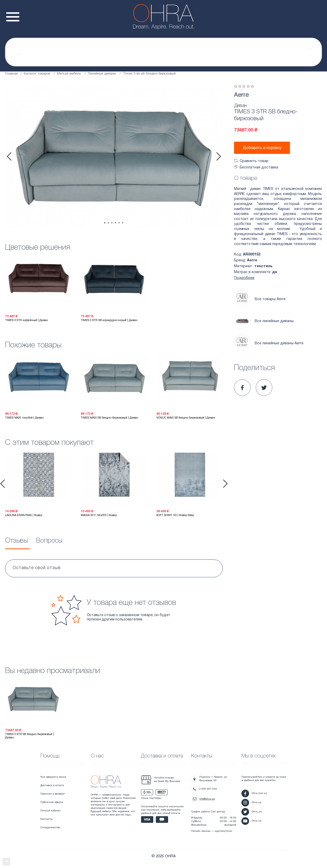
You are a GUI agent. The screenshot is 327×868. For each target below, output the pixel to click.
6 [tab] (123, 223)
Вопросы (49, 541)
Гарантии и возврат (53, 794)
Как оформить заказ (53, 777)
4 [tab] (115, 223)
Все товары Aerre (260, 299)
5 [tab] (119, 223)
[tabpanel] (114, 156)
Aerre (241, 95)
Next (219, 156)
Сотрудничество (50, 828)
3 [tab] (112, 223)
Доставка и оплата (52, 785)
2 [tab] (108, 223)
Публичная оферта (52, 802)
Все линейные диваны (264, 321)
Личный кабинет (51, 811)
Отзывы (16, 541)
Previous (9, 156)
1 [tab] (105, 223)
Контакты (46, 819)
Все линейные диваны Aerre (269, 343)
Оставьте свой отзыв (37, 568)
